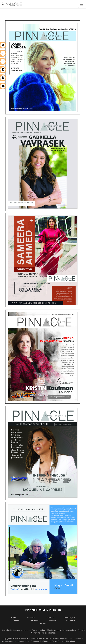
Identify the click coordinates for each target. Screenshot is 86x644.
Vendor (43, 623)
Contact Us (49, 618)
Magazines (35, 620)
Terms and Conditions (39, 641)
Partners (53, 620)
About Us (31, 618)
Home (14, 618)
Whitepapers (71, 620)
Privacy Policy (57, 641)
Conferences (15, 620)
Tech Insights (69, 618)
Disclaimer (71, 641)
